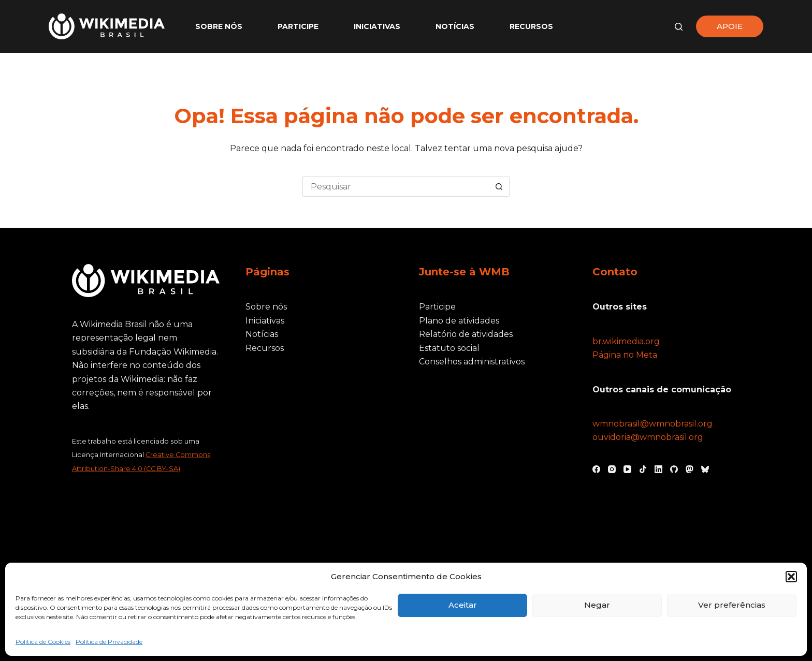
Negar (597, 605)
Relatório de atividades (466, 334)
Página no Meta (625, 355)
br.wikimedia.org (626, 341)
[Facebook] (596, 469)
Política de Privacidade (109, 642)
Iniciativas (377, 26)
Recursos (531, 26)
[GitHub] (674, 469)
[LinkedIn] (658, 469)
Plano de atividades (459, 321)
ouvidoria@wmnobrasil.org (648, 437)
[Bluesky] (705, 469)
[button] (791, 577)
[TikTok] (643, 469)
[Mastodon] (690, 469)
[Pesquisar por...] (396, 186)
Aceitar (463, 605)
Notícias (455, 26)
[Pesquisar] (679, 27)
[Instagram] (612, 469)
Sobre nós (219, 26)
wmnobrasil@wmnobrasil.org (653, 424)
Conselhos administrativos (472, 362)
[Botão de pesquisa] (499, 186)
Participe (298, 26)
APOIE (730, 26)
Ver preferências (732, 605)
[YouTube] (627, 469)
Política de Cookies (43, 642)
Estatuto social (449, 348)
